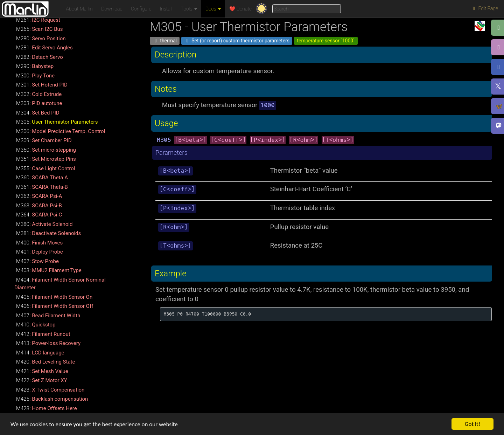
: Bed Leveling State (45, 362)
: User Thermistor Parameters (57, 122)
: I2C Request (38, 20)
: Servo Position (41, 39)
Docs (213, 9)
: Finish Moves (39, 243)
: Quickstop (36, 325)
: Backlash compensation (52, 399)
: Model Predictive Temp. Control (61, 131)
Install (166, 9)
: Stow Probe (37, 261)
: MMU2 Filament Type (49, 270)
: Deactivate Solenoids (48, 233)
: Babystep (35, 66)
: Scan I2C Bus (40, 29)
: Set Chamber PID (44, 140)
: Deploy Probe (40, 252)
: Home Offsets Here (47, 408)
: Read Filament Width (48, 316)
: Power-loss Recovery (48, 343)
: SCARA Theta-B (42, 187)
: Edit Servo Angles (44, 48)
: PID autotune (39, 103)
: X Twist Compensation (50, 390)
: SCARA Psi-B (39, 206)
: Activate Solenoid (44, 224)
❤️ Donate (240, 9)
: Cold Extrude (39, 94)
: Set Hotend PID (42, 85)
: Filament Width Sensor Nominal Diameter (60, 284)
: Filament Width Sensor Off (55, 306)
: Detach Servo (40, 57)
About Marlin (80, 9)
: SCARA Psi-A (39, 196)
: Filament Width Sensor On (54, 297)
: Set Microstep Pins (46, 159)
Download (112, 9)
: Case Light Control (45, 168)
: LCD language (40, 353)
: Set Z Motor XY (42, 380)
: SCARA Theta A (42, 178)
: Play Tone (35, 76)
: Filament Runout (43, 334)
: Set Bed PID (38, 113)
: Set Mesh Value (42, 371)
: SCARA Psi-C (39, 215)
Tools (189, 9)
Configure (141, 9)
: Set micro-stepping (46, 150)
